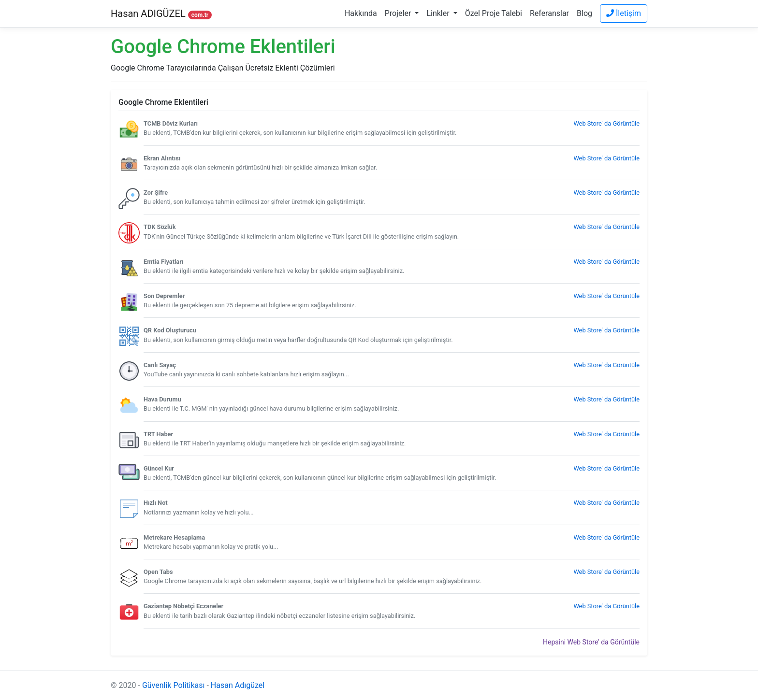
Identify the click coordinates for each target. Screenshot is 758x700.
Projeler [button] (399, 13)
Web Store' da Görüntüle (606, 123)
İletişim (624, 13)
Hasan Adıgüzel (238, 685)
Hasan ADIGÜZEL (161, 14)
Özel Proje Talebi (494, 13)
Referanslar (549, 13)
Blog (584, 13)
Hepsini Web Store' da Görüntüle (591, 642)
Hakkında (361, 13)
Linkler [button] (439, 13)
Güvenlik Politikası (174, 685)
